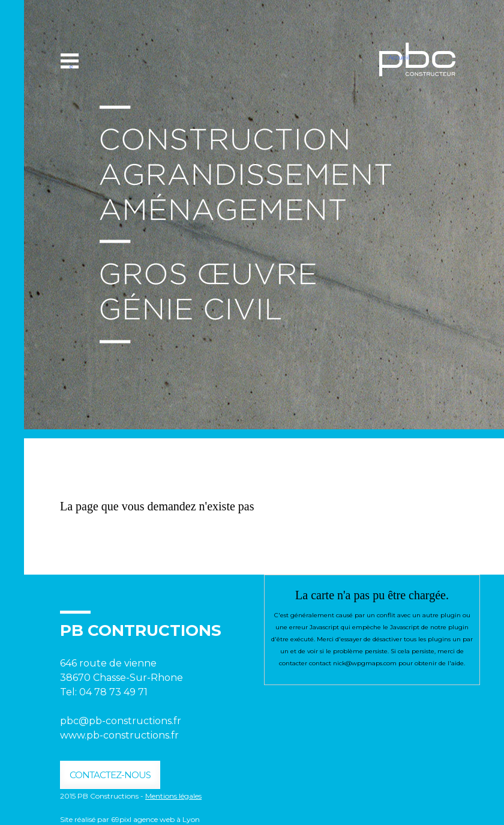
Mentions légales (173, 796)
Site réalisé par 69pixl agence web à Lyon (130, 819)
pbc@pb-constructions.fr (121, 721)
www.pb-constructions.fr (119, 735)
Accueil (399, 57)
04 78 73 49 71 (115, 692)
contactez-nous (110, 775)
